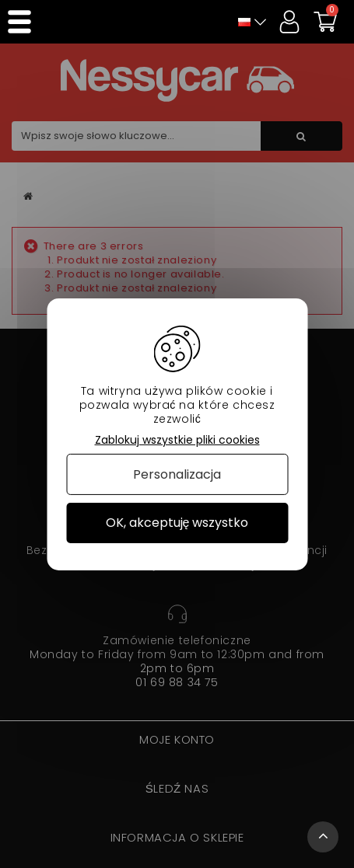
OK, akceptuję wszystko (177, 523)
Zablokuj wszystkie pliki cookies (177, 439)
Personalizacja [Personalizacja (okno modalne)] (177, 474)
